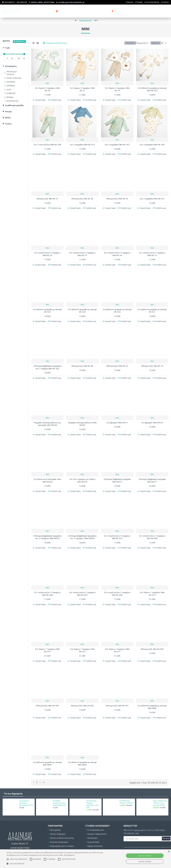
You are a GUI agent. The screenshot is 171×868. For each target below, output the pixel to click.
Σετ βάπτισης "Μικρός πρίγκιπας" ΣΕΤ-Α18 (92, 790)
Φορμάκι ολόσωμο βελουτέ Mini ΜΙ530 (82, 418)
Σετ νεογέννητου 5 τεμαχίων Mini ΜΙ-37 (82, 251)
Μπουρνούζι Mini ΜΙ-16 (152, 361)
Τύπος (8, 124)
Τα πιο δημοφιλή (13, 780)
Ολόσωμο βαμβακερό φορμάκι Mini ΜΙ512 (117, 473)
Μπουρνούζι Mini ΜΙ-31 (47, 197)
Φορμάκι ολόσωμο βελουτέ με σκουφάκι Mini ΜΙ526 (47, 418)
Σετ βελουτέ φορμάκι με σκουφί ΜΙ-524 (117, 307)
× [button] (169, 852)
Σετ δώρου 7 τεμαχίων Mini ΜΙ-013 (47, 640)
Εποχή (8, 111)
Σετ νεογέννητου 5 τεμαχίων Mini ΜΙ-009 (152, 529)
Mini (47, 83)
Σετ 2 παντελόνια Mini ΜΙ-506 (47, 144)
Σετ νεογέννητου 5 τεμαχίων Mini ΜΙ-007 (82, 584)
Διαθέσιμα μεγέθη (14, 105)
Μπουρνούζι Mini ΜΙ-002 (82, 694)
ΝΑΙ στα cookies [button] (145, 856)
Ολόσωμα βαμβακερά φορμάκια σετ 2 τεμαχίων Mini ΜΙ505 (47, 529)
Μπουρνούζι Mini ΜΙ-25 (117, 197)
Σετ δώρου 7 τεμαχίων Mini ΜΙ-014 (152, 584)
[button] (58, 864)
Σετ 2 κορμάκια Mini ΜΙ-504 (152, 144)
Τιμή (7, 48)
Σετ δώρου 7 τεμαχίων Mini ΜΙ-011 (117, 640)
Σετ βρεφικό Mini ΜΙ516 (152, 416)
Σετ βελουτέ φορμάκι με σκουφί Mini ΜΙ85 (47, 751)
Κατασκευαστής (85, 20)
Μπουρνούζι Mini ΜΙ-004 (47, 694)
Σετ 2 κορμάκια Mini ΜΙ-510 (82, 144)
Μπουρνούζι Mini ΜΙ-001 (117, 694)
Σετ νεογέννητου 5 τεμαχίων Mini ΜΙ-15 (152, 251)
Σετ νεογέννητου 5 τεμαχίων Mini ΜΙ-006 (117, 584)
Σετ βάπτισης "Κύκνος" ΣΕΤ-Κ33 (126, 788)
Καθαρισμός (20, 42)
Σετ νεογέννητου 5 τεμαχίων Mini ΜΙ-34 (117, 251)
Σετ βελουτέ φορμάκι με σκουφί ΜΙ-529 (47, 307)
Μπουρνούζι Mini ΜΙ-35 (117, 361)
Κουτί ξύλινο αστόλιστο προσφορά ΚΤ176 (26, 789)
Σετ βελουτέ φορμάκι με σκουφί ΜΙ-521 (152, 307)
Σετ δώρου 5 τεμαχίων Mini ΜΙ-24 (117, 89)
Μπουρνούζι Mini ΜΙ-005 (152, 639)
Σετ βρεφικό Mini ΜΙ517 (117, 416)
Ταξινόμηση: (125, 43)
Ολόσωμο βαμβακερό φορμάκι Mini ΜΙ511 (152, 473)
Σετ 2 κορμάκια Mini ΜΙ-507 (117, 144)
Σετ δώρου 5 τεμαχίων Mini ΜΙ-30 (47, 89)
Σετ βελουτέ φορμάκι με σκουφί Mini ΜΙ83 (82, 751)
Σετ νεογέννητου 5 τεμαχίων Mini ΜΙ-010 (117, 529)
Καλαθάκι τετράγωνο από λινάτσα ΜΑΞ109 (59, 789)
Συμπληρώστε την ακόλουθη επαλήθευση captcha (133, 840)
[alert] (85, 859)
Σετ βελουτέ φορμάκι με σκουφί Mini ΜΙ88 (152, 695)
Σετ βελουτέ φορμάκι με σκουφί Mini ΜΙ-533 (152, 89)
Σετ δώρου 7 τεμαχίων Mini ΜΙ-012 (82, 640)
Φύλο (8, 118)
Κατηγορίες (11, 66)
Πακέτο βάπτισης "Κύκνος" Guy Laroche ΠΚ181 (160, 789)
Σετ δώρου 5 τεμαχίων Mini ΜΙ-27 (82, 89)
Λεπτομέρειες (69, 855)
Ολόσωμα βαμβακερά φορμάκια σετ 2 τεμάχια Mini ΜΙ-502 (47, 362)
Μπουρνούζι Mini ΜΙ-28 (82, 197)
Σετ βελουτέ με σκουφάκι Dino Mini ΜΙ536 (47, 473)
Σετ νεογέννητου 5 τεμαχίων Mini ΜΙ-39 (47, 251)
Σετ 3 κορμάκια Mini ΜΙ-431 (152, 197)
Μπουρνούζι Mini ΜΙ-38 (82, 361)
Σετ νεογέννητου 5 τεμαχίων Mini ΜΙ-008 (47, 584)
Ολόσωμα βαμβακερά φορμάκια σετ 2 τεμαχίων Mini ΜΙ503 (82, 529)
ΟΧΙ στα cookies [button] (145, 862)
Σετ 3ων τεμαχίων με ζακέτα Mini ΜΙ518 (82, 473)
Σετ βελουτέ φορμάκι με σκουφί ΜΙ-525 (82, 307)
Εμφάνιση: (156, 43)
